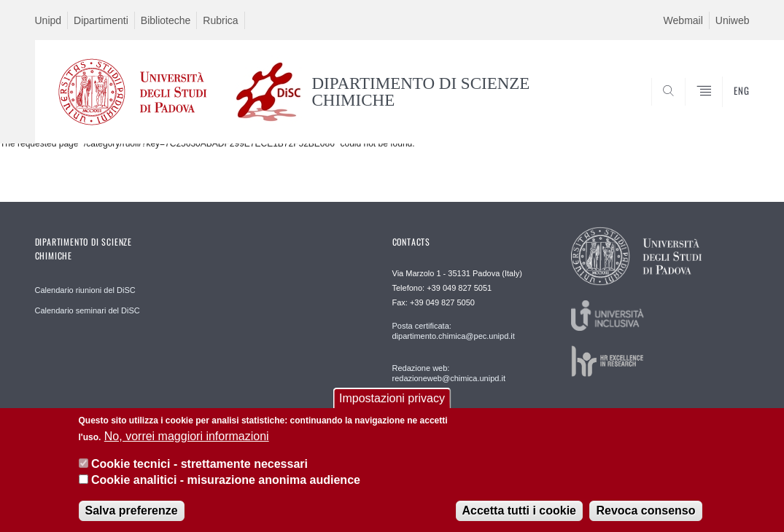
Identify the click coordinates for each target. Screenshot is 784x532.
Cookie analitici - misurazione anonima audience (226, 483)
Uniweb (733, 20)
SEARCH (688, 108)
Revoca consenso (645, 513)
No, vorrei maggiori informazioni (187, 438)
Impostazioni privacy (392, 401)
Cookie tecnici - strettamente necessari (199, 466)
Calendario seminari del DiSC (88, 310)
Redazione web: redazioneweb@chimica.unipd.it (449, 373)
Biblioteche (166, 20)
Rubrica (220, 20)
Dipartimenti (101, 20)
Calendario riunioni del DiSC (85, 290)
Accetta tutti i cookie (519, 513)
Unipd (48, 20)
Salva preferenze (132, 513)
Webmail (683, 20)
